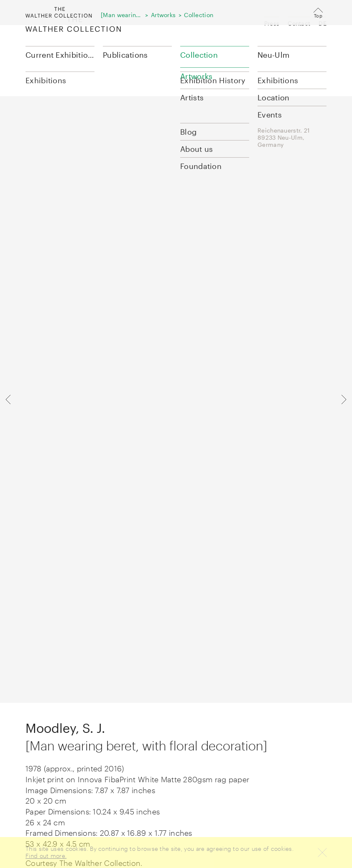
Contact (299, 23)
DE (323, 23)
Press (272, 23)
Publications (125, 55)
